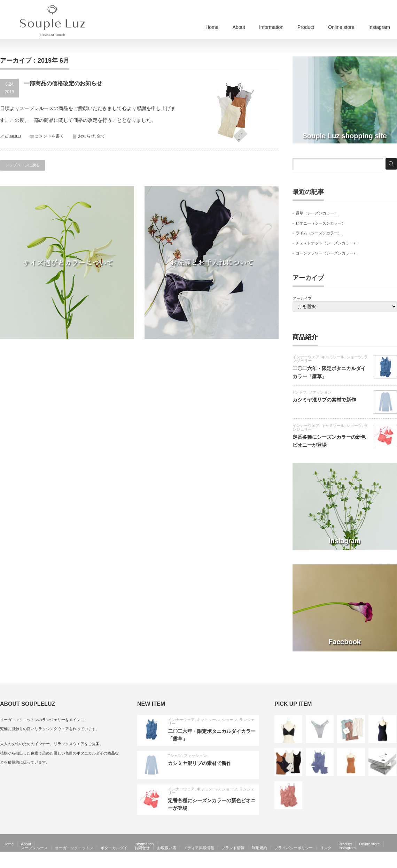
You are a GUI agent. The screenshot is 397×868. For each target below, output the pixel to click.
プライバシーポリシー (294, 848)
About (239, 27)
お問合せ (142, 848)
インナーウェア (306, 357)
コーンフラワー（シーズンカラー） (326, 253)
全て (101, 136)
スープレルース (34, 848)
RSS (383, 863)
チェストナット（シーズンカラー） (326, 243)
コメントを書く (49, 136)
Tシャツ (299, 392)
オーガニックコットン (74, 848)
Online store (341, 27)
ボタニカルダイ (114, 848)
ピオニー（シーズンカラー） (321, 223)
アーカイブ (302, 298)
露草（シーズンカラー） (317, 213)
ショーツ (354, 357)
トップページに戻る (22, 165)
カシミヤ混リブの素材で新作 (324, 400)
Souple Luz (361, 863)
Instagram (379, 27)
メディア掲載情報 (199, 848)
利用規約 (259, 848)
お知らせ (86, 136)
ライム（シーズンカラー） (319, 233)
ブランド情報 (233, 848)
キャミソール (333, 357)
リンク (326, 848)
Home (212, 27)
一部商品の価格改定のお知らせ (63, 83)
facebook (393, 863)
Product (306, 27)
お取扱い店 (167, 848)
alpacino (13, 136)
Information (271, 27)
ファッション (320, 392)
